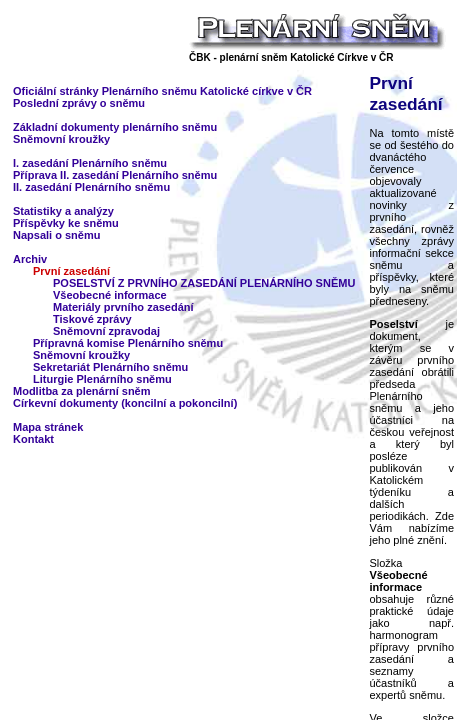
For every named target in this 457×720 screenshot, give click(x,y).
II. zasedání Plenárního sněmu (91, 187)
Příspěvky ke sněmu (66, 223)
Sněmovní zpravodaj (106, 331)
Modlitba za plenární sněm (82, 391)
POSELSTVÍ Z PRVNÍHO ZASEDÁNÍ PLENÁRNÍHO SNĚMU (204, 283)
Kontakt (33, 439)
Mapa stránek (48, 427)
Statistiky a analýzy (63, 211)
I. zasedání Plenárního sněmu (90, 163)
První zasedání (71, 271)
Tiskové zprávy (92, 319)
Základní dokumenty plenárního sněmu (115, 127)
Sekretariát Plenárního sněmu (110, 367)
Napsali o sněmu (56, 235)
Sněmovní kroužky (61, 139)
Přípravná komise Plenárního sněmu (128, 343)
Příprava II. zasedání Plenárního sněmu (115, 175)
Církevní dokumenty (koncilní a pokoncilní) (125, 403)
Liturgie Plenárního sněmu (102, 379)
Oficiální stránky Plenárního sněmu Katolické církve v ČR (162, 91)
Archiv (30, 259)
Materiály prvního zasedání (123, 307)
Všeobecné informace (110, 295)
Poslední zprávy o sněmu (79, 103)
